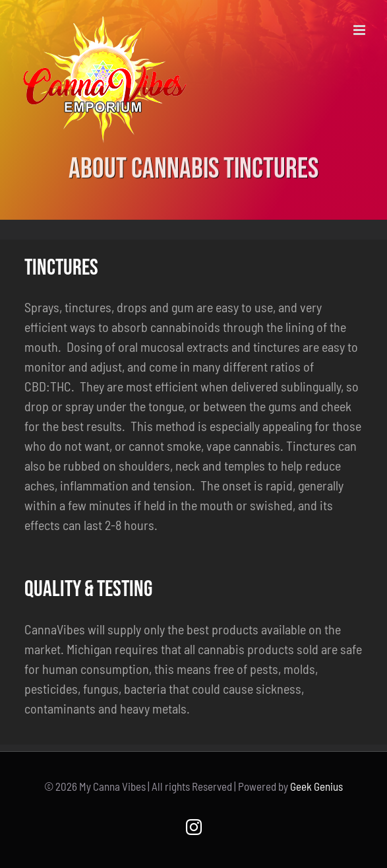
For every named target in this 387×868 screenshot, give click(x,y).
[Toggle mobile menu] (360, 30)
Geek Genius (316, 786)
